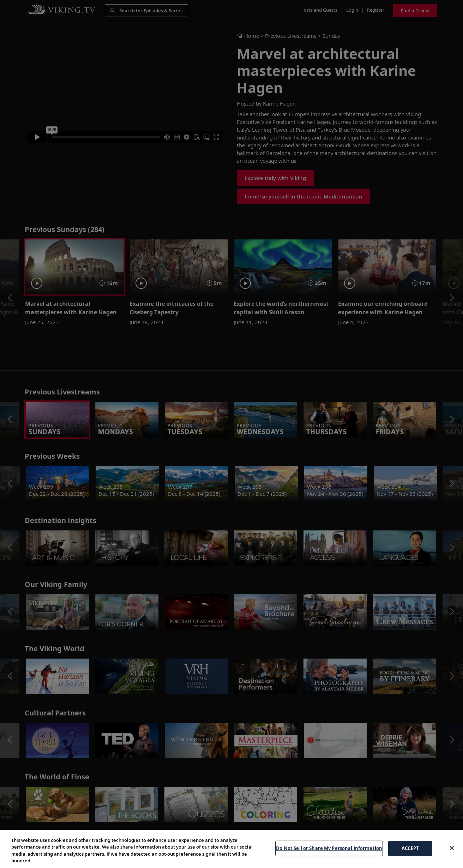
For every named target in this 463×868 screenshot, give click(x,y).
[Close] (452, 848)
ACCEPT (410, 848)
